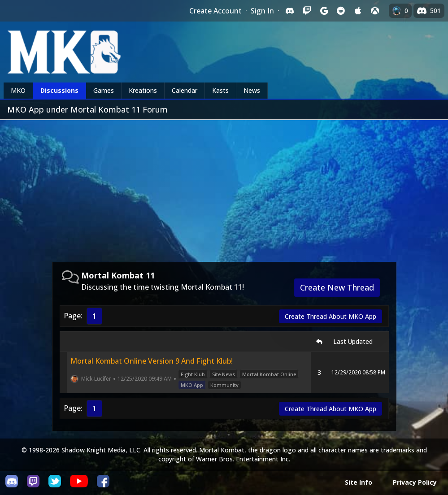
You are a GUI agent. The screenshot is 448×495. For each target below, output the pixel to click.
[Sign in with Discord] (290, 11)
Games (104, 90)
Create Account (215, 11)
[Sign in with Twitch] (307, 11)
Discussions (59, 90)
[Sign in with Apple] (358, 11)
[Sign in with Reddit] (341, 11)
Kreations (143, 90)
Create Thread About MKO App (331, 316)
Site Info (359, 482)
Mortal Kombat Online (269, 374)
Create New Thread (337, 287)
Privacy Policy (415, 482)
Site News (224, 374)
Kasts (220, 90)
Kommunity (224, 385)
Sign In (262, 11)
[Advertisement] (224, 187)
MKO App (192, 385)
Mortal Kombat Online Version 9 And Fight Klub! (152, 361)
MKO (18, 90)
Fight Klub (193, 374)
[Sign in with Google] (324, 11)
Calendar (185, 90)
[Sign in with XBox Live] (375, 11)
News (252, 90)
